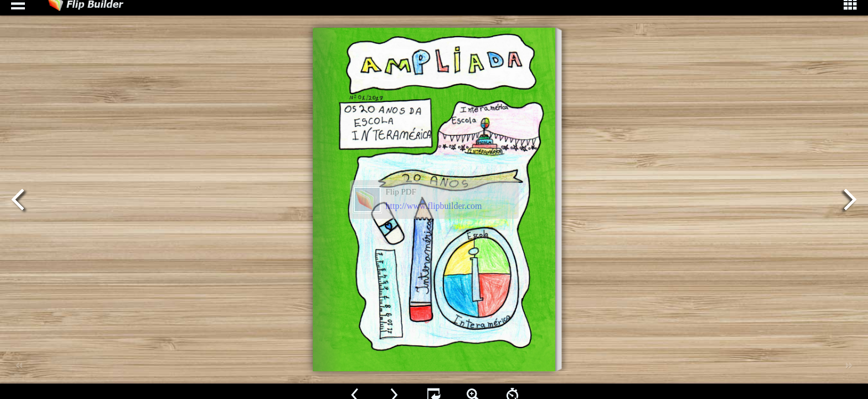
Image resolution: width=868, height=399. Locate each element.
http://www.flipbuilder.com (434, 206)
